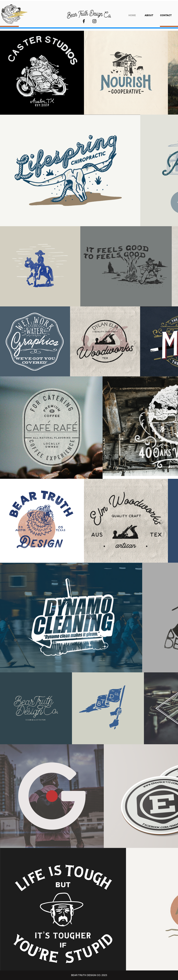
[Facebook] (84, 21)
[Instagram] (94, 21)
